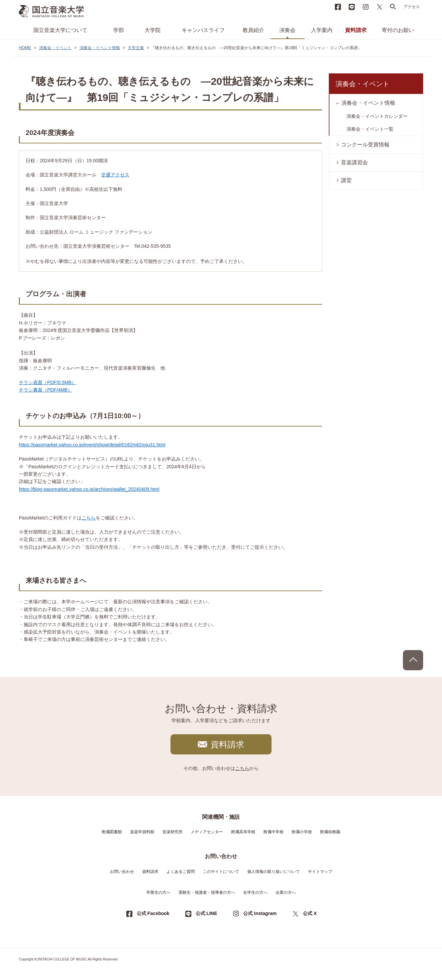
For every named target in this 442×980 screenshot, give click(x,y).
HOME (25, 48)
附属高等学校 (243, 832)
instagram (366, 7)
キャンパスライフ (203, 30)
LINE (352, 7)
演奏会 (287, 30)
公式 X (310, 913)
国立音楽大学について (60, 30)
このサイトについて (221, 872)
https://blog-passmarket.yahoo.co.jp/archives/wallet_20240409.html (89, 489)
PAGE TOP (413, 660)
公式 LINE (207, 913)
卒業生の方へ (158, 892)
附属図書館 (112, 832)
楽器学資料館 (142, 832)
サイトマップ (320, 872)
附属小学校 (302, 832)
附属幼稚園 (330, 832)
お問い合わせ (122, 872)
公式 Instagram (260, 913)
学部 (119, 30)
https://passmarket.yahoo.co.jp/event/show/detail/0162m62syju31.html (92, 445)
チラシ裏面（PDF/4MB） (46, 390)
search (393, 7)
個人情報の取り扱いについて (274, 872)
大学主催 (136, 48)
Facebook (338, 7)
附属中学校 (274, 832)
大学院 (153, 30)
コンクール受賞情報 (365, 145)
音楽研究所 (172, 832)
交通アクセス (115, 175)
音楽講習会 (354, 162)
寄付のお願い (398, 30)
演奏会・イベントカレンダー (377, 116)
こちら (89, 518)
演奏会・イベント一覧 (370, 129)
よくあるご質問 (181, 872)
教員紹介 (253, 30)
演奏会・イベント (55, 48)
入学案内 (322, 30)
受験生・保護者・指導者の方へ (207, 892)
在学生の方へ (255, 892)
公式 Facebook (153, 913)
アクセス (412, 7)
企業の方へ (286, 892)
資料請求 (356, 30)
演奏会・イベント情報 (100, 48)
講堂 (346, 180)
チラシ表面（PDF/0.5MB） (48, 382)
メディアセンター (207, 832)
